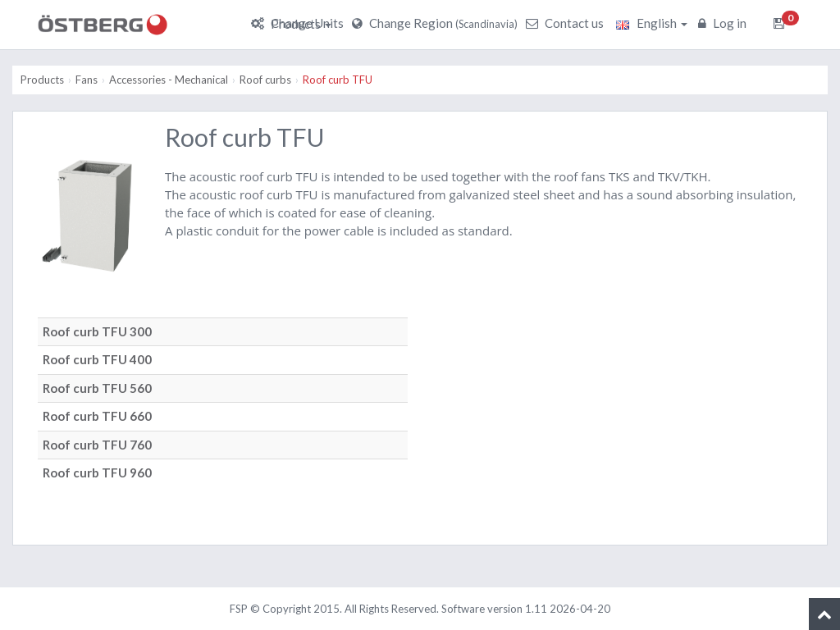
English (652, 23)
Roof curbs (265, 80)
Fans (87, 80)
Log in (724, 23)
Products (301, 24)
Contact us (567, 23)
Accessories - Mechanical (169, 80)
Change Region (437, 23)
